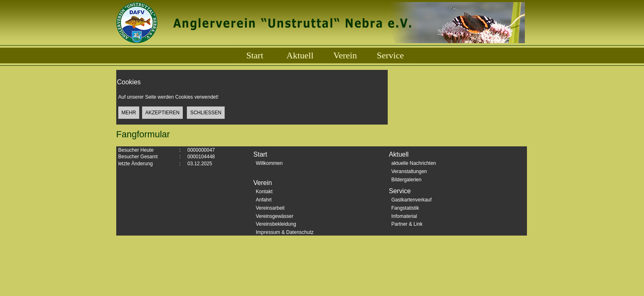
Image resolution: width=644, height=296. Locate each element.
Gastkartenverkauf (412, 200)
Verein (345, 55)
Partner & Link (407, 224)
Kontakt (264, 192)
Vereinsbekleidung (276, 224)
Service (390, 55)
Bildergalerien (406, 180)
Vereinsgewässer (275, 216)
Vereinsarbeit (270, 208)
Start (255, 55)
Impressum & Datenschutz (285, 232)
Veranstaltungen (409, 171)
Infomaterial (404, 216)
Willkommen (269, 163)
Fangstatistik (405, 208)
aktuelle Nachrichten (414, 163)
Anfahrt (264, 200)
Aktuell (300, 55)
